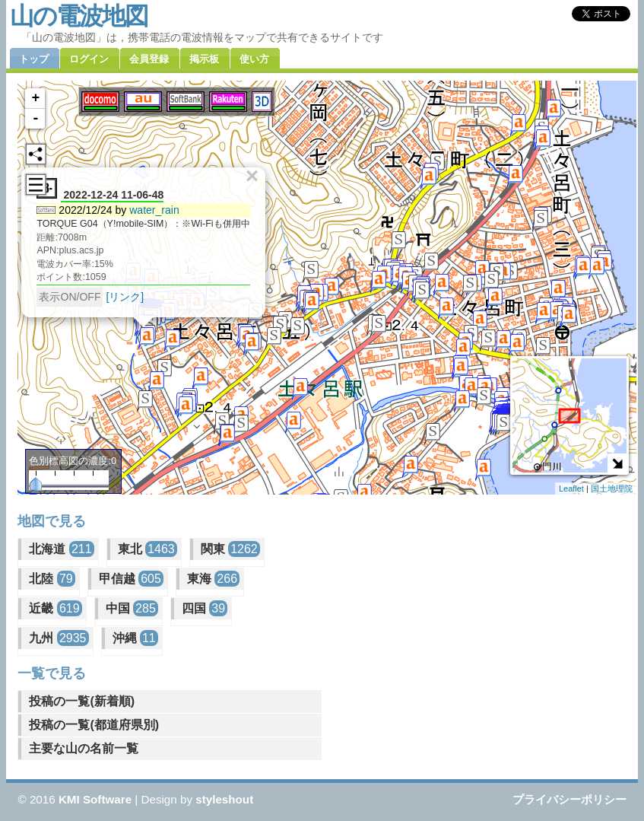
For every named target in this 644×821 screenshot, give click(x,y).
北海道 (61, 549)
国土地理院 (612, 488)
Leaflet (571, 488)
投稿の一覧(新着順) (82, 701)
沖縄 (135, 638)
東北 (148, 549)
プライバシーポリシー (569, 799)
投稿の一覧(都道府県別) (94, 725)
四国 (205, 608)
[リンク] (125, 297)
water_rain (154, 210)
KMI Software (95, 799)
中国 (132, 608)
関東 (230, 549)
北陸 (52, 579)
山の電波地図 (79, 16)
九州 (59, 638)
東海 (213, 579)
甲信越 (131, 579)
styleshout (224, 799)
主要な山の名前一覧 (84, 748)
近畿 (55, 608)
